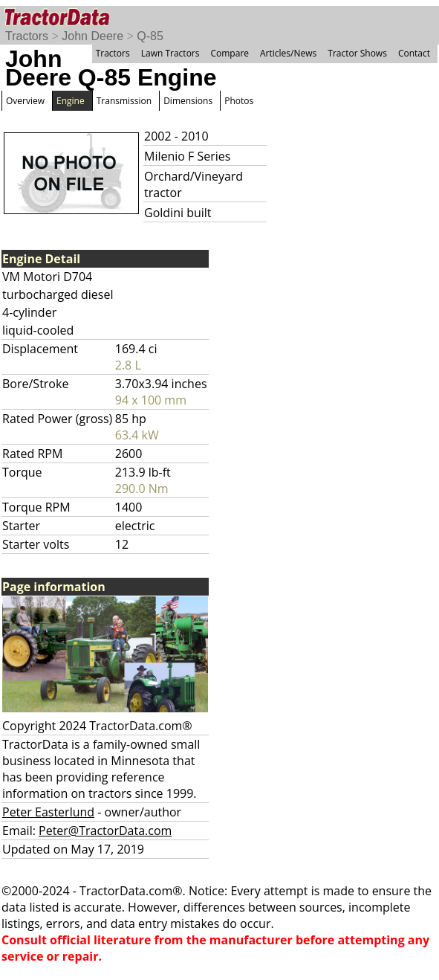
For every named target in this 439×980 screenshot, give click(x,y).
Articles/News (288, 53)
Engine (71, 101)
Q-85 (150, 36)
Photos (239, 101)
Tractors (27, 36)
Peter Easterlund (48, 812)
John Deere (92, 36)
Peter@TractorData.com (105, 831)
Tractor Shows (357, 53)
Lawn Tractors (170, 53)
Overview (25, 101)
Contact (414, 53)
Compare (230, 53)
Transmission (124, 101)
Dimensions (188, 101)
